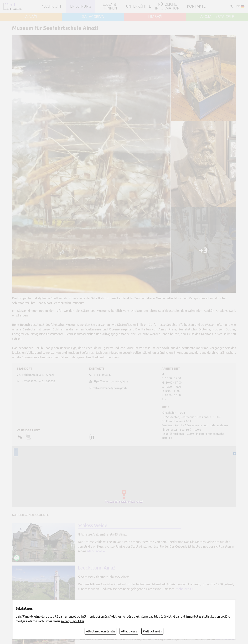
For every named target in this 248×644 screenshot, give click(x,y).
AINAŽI (31, 17)
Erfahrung (81, 6)
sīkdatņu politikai (72, 621)
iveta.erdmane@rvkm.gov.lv (110, 388)
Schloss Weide (93, 525)
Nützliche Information (167, 6)
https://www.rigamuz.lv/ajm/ (110, 381)
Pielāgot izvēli (152, 631)
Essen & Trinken (110, 6)
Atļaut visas (129, 631)
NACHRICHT (52, 6)
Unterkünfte (139, 6)
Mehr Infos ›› (96, 551)
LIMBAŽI (155, 17)
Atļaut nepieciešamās (100, 631)
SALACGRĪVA (93, 17)
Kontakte (196, 6)
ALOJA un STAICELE (217, 17)
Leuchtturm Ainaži (97, 568)
